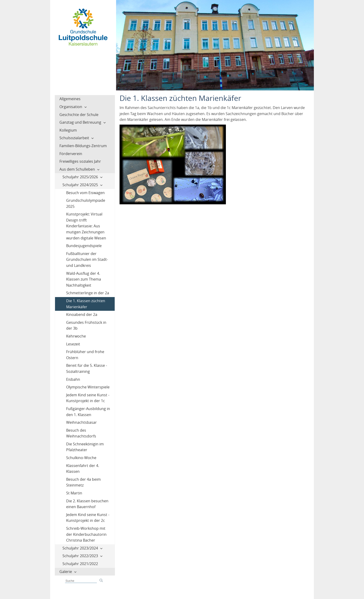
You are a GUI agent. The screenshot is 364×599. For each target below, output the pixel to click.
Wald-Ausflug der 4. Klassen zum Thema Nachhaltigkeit (84, 279)
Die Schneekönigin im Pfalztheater (85, 447)
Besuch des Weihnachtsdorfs (81, 433)
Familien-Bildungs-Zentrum (83, 146)
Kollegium (68, 130)
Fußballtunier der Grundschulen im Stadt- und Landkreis (87, 260)
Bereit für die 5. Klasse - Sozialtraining (87, 368)
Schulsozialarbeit (74, 138)
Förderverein (71, 154)
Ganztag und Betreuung (80, 122)
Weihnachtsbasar (81, 422)
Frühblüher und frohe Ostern (85, 355)
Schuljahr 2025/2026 (80, 177)
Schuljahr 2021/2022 (80, 564)
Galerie (66, 572)
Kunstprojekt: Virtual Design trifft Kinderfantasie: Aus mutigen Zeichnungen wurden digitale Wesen (86, 226)
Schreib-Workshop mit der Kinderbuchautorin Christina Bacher (86, 534)
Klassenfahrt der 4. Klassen (83, 469)
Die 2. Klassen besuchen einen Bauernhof (87, 504)
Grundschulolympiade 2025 (86, 203)
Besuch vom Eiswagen (85, 193)
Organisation (71, 107)
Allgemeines (70, 99)
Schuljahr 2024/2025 (80, 185)
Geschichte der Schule (79, 115)
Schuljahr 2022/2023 (80, 556)
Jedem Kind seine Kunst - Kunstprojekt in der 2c (88, 518)
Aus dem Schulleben (77, 169)
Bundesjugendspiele (84, 246)
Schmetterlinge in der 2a (88, 293)
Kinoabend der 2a (82, 314)
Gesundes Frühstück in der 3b (86, 325)
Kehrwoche (76, 336)
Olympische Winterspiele (88, 387)
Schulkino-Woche (81, 458)
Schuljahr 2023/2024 (80, 548)
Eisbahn (73, 379)
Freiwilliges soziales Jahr (80, 161)
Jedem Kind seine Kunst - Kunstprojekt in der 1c (88, 398)
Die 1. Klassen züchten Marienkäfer (86, 304)
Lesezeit (73, 344)
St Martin (74, 493)
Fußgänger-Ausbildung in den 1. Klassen (88, 412)
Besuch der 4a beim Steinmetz (83, 482)
